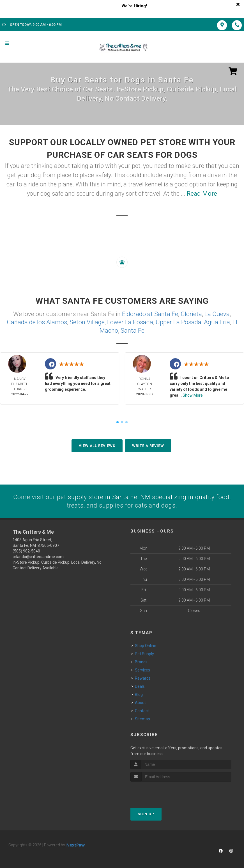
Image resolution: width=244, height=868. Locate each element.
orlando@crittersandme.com (38, 556)
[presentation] (160, 792)
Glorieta (191, 314)
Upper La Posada (179, 322)
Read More (202, 194)
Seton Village (87, 322)
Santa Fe (133, 330)
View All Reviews (97, 445)
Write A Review (148, 445)
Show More (193, 394)
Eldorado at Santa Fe (150, 314)
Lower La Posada (130, 322)
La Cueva (217, 314)
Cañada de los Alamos (37, 322)
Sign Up (146, 813)
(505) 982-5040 (26, 551)
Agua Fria (217, 322)
